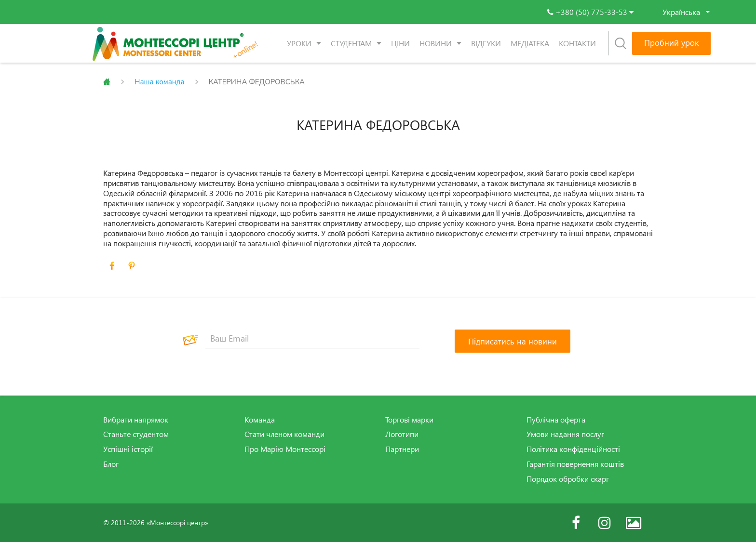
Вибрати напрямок (136, 420)
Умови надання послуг (565, 434)
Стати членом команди (284, 434)
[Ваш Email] (312, 339)
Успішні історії (128, 449)
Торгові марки (409, 420)
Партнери (402, 449)
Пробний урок (671, 43)
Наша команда (160, 82)
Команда (260, 420)
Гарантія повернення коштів (575, 464)
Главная (107, 82)
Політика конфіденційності (573, 449)
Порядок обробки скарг (568, 479)
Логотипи (402, 434)
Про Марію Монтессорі (285, 449)
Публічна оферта (556, 420)
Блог (111, 464)
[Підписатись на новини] (513, 341)
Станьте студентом (136, 434)
